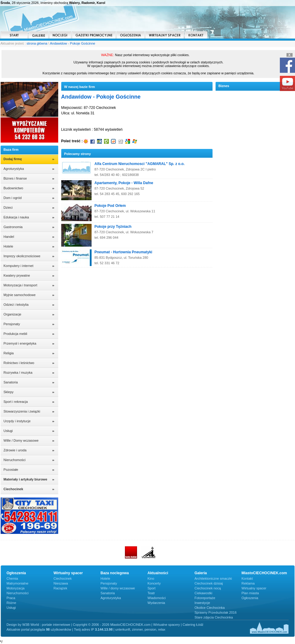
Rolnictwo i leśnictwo (19, 363)
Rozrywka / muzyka (18, 373)
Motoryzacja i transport (20, 285)
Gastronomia (13, 227)
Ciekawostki (204, 593)
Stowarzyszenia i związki (22, 411)
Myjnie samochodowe (20, 295)
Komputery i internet (18, 266)
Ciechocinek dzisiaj (209, 583)
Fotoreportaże (205, 598)
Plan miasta (250, 593)
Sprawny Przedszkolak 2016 (216, 612)
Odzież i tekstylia (16, 305)
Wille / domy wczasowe (118, 588)
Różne (12, 603)
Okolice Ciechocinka (210, 608)
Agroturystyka (14, 169)
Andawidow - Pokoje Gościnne (73, 43)
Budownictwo (13, 188)
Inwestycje (202, 603)
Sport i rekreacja (16, 402)
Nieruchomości (15, 460)
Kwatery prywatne (17, 275)
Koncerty (154, 583)
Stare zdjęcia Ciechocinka (214, 617)
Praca (11, 598)
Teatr (151, 593)
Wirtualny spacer (254, 588)
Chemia (12, 578)
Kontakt (247, 578)
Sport (152, 588)
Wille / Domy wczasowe (21, 440)
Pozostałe (11, 470)
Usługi (8, 431)
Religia (9, 353)
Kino (151, 578)
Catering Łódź (193, 625)
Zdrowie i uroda (15, 450)
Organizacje (13, 314)
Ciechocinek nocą (208, 588)
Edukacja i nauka (16, 217)
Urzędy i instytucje (17, 421)
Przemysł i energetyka (20, 343)
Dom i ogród (13, 198)
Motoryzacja (16, 588)
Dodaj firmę (13, 159)
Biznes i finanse (15, 178)
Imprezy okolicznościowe (22, 256)
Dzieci (8, 207)
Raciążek (60, 588)
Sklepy (9, 392)
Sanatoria (11, 382)
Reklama (248, 583)
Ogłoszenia (250, 598)
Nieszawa (61, 583)
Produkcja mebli (15, 334)
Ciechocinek (63, 578)
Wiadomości (157, 598)
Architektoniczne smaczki (213, 578)
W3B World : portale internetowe (46, 625)
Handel (9, 237)
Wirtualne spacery (166, 625)
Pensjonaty (12, 324)
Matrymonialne (18, 583)
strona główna (37, 43)
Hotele (8, 246)
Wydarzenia (156, 603)
